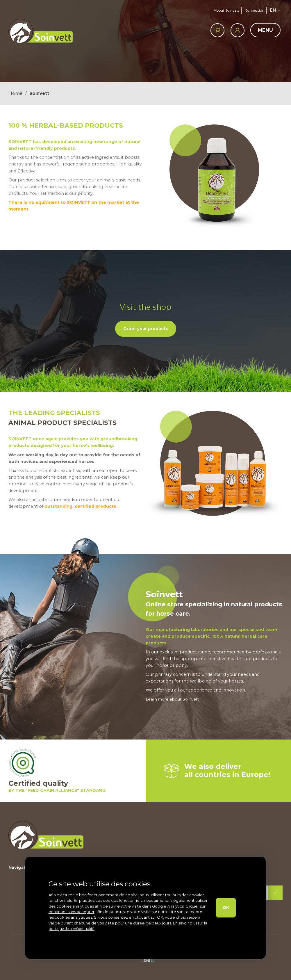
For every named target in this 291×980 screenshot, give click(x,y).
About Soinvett (224, 10)
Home (16, 93)
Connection (255, 10)
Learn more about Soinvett (176, 699)
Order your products (145, 328)
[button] (278, 10)
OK (225, 908)
